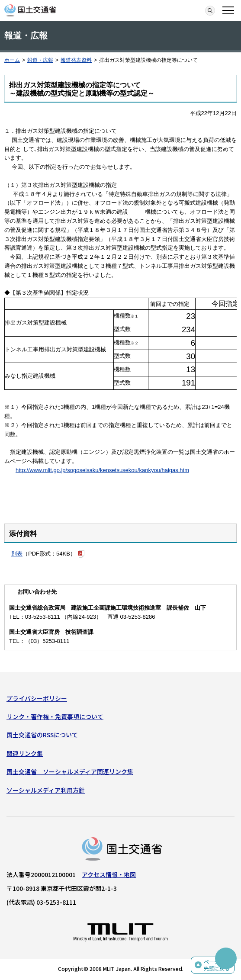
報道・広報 (40, 60)
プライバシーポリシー (37, 698)
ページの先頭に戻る (217, 965)
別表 (17, 554)
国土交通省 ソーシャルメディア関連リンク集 (70, 771)
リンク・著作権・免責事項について (55, 717)
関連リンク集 (25, 753)
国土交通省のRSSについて (42, 735)
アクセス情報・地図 (109, 874)
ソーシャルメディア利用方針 (46, 790)
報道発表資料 (76, 60)
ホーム (12, 60)
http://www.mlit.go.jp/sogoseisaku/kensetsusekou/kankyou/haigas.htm (102, 470)
